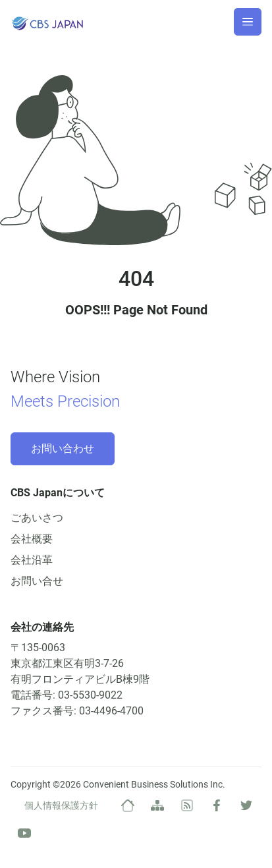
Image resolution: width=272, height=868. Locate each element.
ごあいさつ (37, 518)
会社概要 (32, 539)
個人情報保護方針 (61, 805)
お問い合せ (37, 581)
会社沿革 (32, 560)
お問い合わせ (63, 448)
